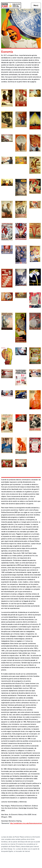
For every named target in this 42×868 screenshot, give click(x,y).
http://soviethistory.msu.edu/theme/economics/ (26, 823)
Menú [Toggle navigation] (36, 5)
